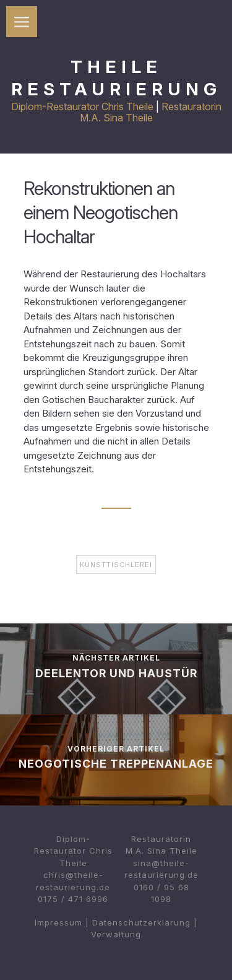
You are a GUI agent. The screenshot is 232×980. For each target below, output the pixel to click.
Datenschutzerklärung (141, 922)
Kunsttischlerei (116, 565)
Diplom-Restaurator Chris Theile (82, 106)
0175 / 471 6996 (73, 899)
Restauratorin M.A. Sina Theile (151, 112)
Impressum (58, 922)
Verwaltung (116, 934)
